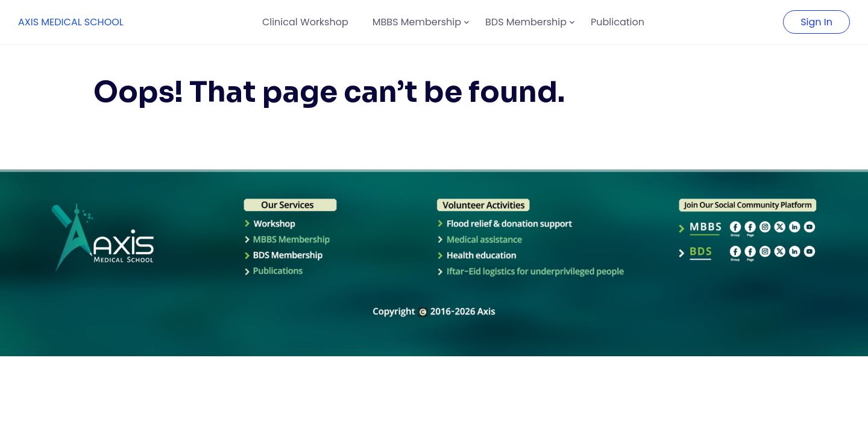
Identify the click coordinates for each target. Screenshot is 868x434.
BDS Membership (526, 22)
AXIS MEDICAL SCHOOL (71, 22)
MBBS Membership (417, 22)
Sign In (816, 22)
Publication (618, 22)
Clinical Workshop (305, 22)
